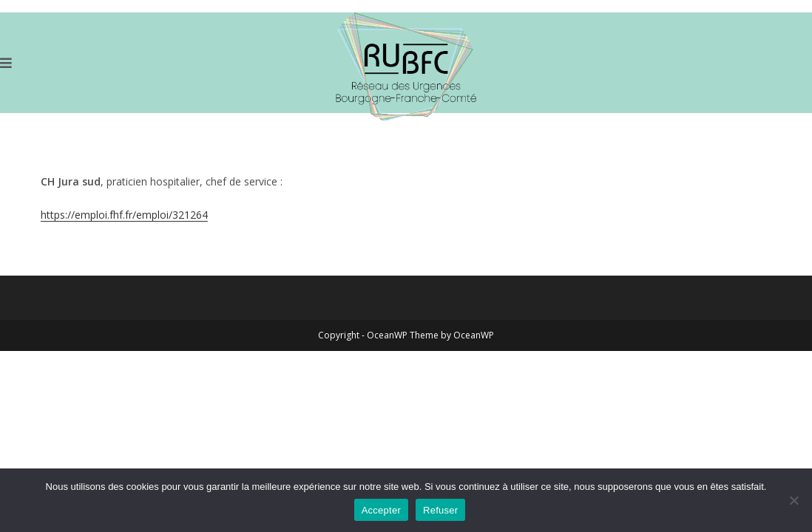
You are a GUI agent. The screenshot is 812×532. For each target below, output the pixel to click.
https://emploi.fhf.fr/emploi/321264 (124, 215)
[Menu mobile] (6, 63)
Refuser (440, 510)
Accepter (381, 510)
